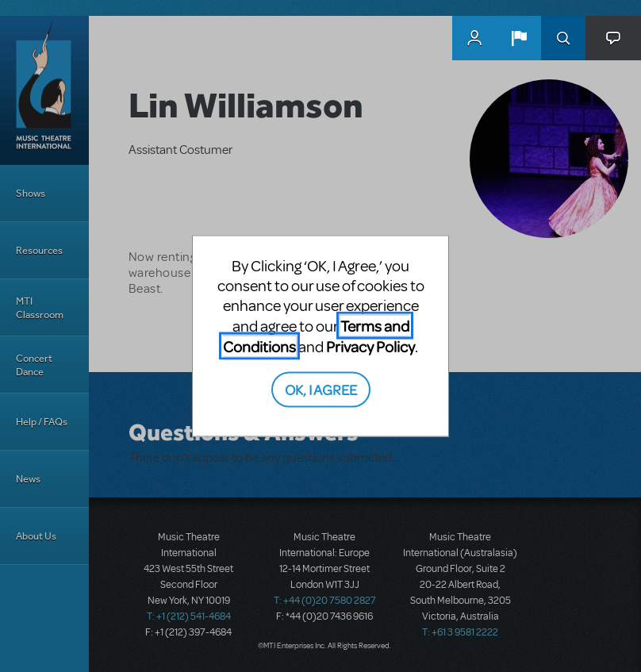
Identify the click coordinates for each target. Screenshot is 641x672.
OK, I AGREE (321, 388)
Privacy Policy (370, 346)
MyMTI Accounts (474, 38)
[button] (519, 38)
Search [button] (563, 38)
